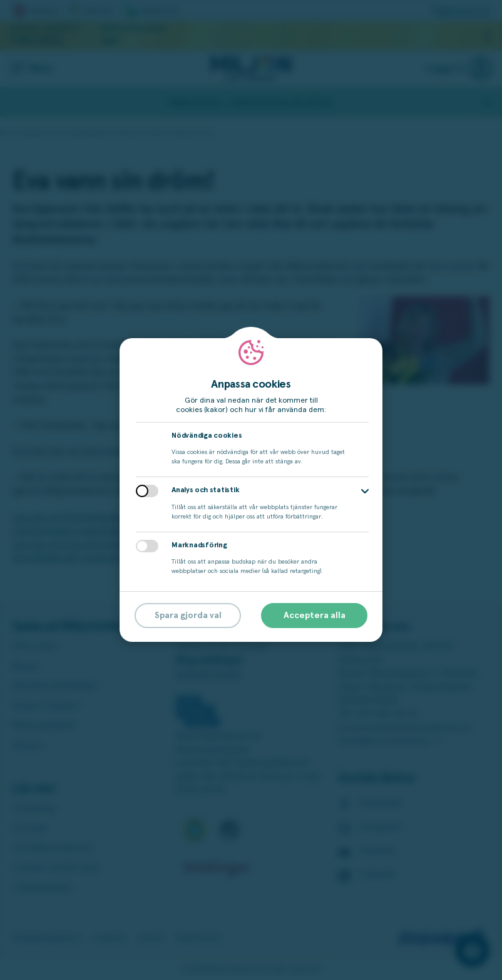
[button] (365, 491)
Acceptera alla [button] (315, 616)
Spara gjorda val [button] (188, 616)
